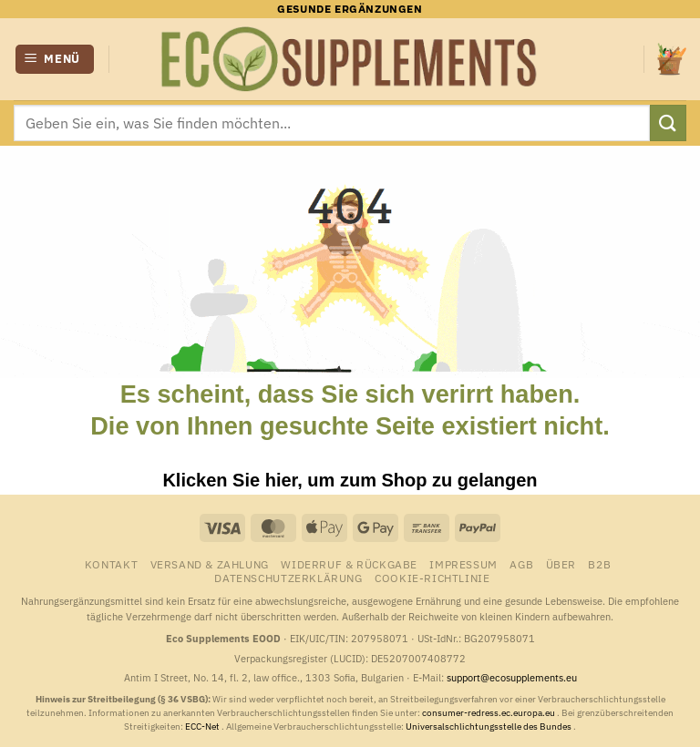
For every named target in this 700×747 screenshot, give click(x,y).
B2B (599, 564)
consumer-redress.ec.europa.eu (489, 713)
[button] (55, 60)
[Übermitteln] (668, 123)
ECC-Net (203, 727)
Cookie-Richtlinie (432, 578)
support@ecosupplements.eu (512, 678)
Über (561, 564)
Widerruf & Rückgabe (349, 564)
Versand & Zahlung (210, 564)
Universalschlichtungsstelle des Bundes (489, 727)
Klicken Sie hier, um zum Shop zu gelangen (350, 480)
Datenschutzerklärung (288, 578)
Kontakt (111, 564)
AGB (521, 564)
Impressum (463, 564)
